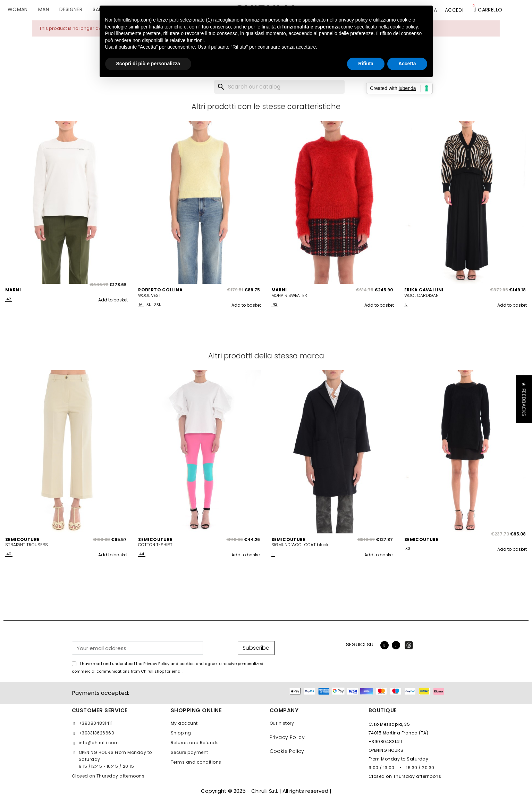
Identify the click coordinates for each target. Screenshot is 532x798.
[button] (524, 399)
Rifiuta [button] (366, 64)
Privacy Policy (287, 737)
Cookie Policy (287, 751)
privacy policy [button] (353, 20)
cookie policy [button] (404, 27)
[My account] (454, 10)
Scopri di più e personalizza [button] (148, 64)
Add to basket (113, 300)
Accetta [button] (407, 64)
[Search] (279, 87)
